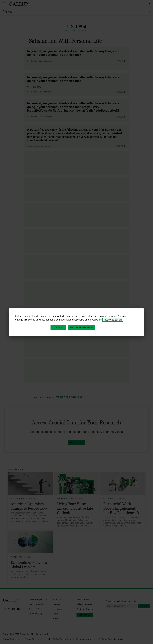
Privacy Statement (113, 320)
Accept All (58, 327)
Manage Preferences (82, 327)
